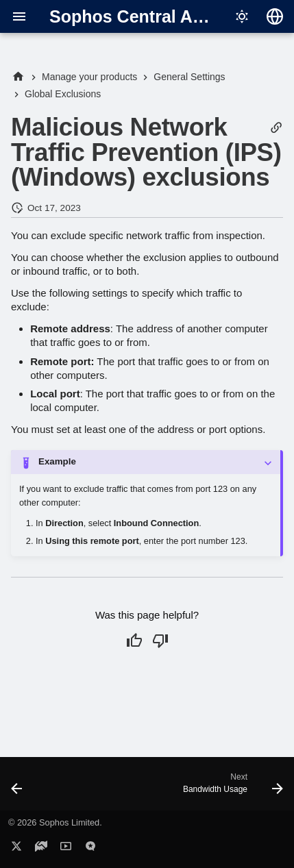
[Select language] (275, 16)
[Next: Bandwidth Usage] (231, 788)
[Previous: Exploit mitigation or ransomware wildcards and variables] (17, 788)
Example (57, 461)
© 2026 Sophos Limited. (55, 822)
